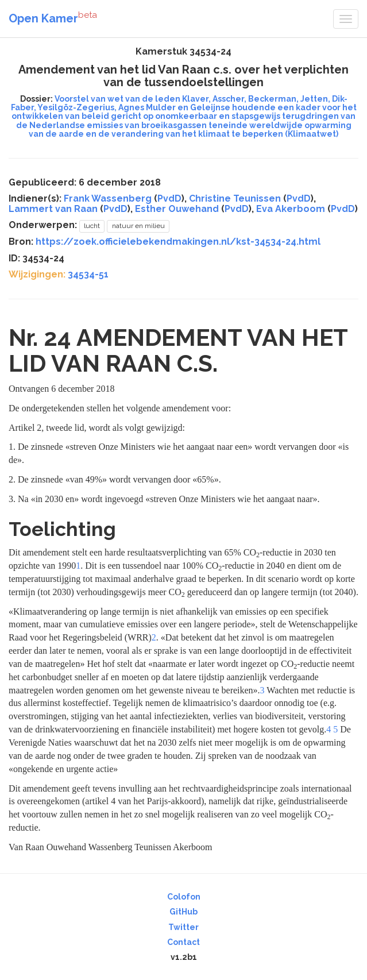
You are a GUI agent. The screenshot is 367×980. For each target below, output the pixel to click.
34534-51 (88, 274)
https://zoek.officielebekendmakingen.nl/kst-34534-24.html (178, 242)
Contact (183, 942)
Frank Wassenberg (108, 198)
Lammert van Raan (53, 209)
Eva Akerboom (291, 209)
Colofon (184, 897)
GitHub (183, 912)
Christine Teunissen (235, 198)
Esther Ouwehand (177, 209)
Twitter (183, 927)
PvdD (169, 198)
